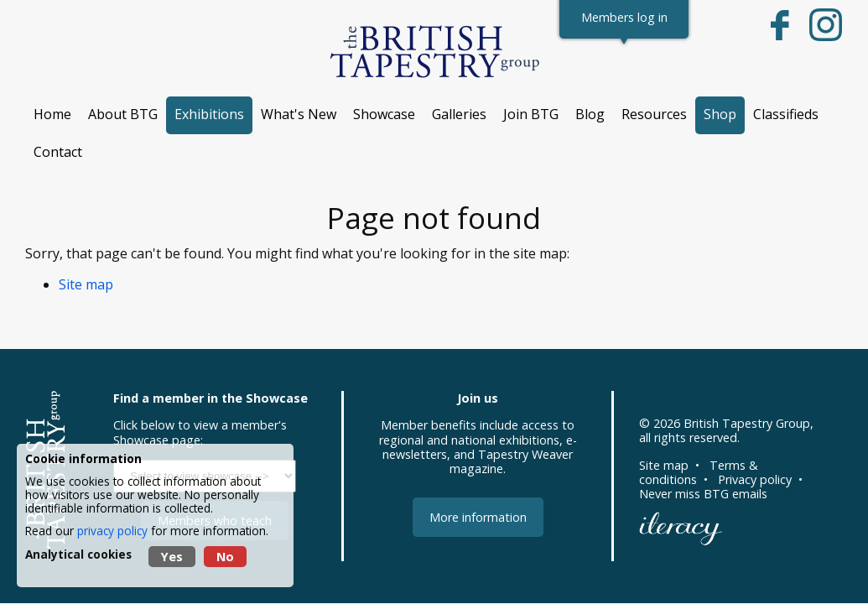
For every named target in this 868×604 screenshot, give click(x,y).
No (225, 557)
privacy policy (112, 531)
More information (478, 517)
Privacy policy (755, 479)
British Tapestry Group (747, 423)
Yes (172, 557)
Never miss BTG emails (703, 494)
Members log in (624, 17)
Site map (86, 284)
